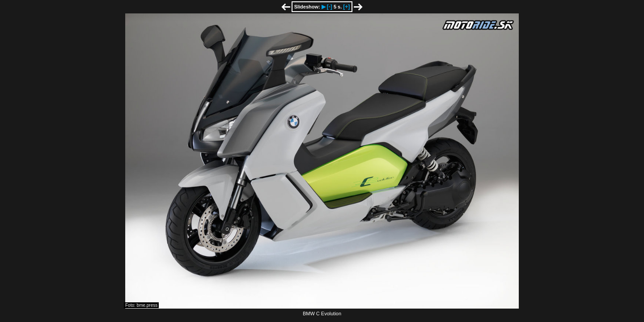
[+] (346, 7)
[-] (330, 7)
